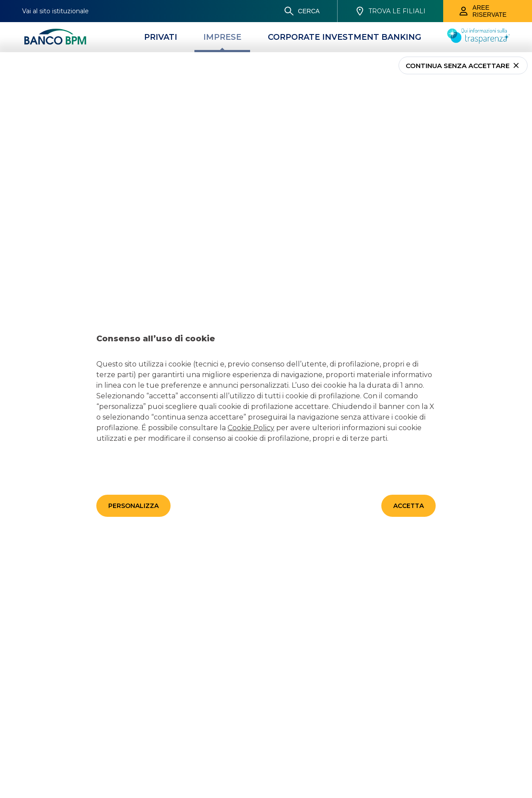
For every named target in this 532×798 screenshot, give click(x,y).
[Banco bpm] (55, 37)
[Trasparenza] (479, 41)
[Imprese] (222, 37)
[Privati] (161, 37)
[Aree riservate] (488, 11)
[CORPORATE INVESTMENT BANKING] (344, 37)
